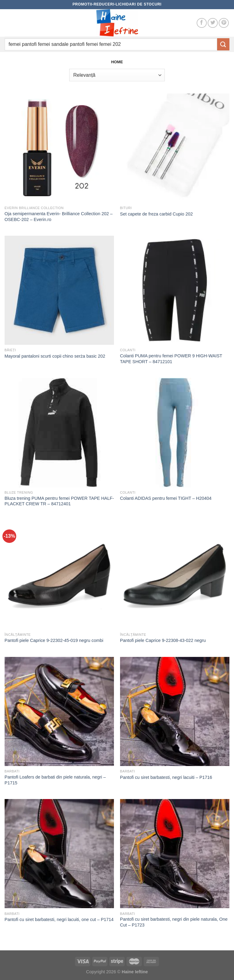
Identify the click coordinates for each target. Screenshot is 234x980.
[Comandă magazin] (117, 75)
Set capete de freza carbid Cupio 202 (157, 214)
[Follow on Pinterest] (224, 23)
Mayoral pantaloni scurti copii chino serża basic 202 (55, 356)
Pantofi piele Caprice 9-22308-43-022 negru (163, 640)
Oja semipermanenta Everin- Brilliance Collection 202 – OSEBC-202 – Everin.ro (59, 217)
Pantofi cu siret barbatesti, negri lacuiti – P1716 (166, 777)
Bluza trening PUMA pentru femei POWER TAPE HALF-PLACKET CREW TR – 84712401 (59, 501)
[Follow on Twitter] (213, 23)
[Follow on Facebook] (202, 23)
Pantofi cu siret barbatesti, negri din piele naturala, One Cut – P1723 (174, 922)
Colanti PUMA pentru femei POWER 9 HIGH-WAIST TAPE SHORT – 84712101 (171, 359)
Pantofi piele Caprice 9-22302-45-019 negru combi (54, 640)
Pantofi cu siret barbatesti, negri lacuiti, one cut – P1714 (59, 919)
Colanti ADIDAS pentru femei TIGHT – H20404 (166, 498)
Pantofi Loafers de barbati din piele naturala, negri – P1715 (55, 780)
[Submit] (223, 44)
